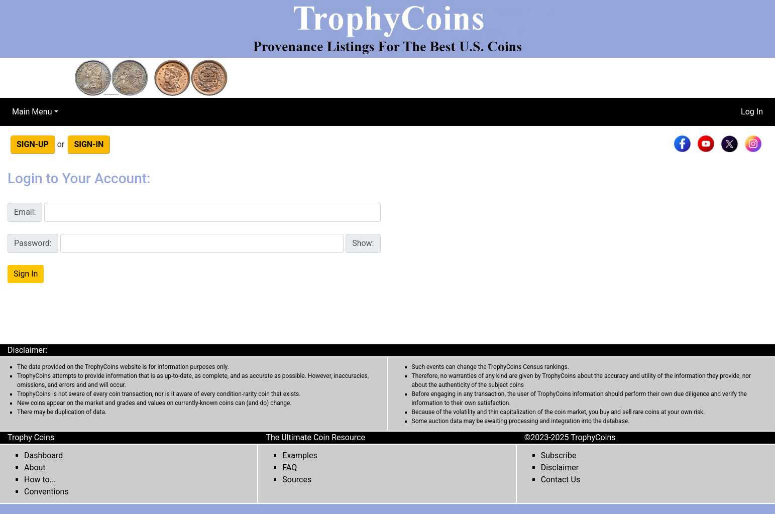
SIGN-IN (89, 144)
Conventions (46, 492)
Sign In (26, 274)
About (35, 468)
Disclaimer (560, 468)
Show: (363, 243)
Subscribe (559, 455)
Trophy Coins (31, 437)
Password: (33, 243)
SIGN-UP (33, 144)
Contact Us (561, 480)
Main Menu (32, 112)
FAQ (290, 468)
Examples (300, 455)
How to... (40, 480)
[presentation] (84, 315)
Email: (25, 212)
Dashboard (43, 455)
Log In (752, 112)
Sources (297, 480)
